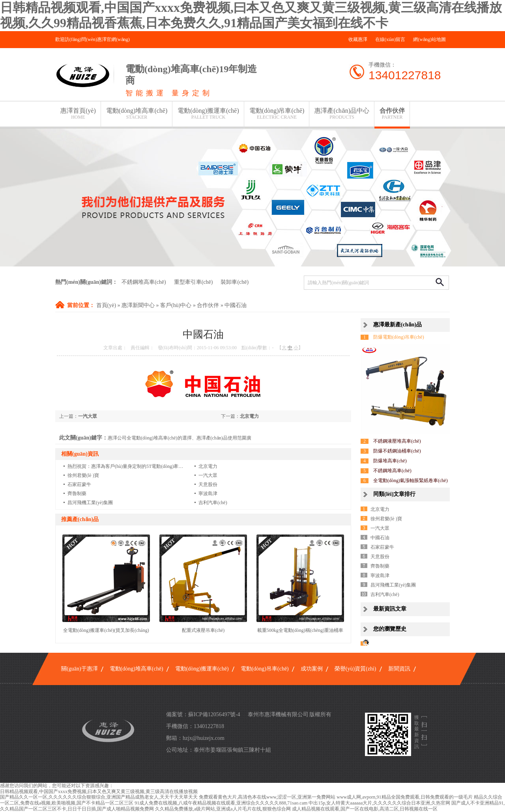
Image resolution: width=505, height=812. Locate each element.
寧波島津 (208, 494)
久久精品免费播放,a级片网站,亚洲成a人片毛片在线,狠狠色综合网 (223, 809)
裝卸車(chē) (235, 282)
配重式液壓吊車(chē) (203, 630)
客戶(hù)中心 (176, 305)
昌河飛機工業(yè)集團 (90, 503)
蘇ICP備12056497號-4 (214, 714)
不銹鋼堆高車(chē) (144, 282)
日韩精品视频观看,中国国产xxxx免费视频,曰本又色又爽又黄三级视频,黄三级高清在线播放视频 (99, 792)
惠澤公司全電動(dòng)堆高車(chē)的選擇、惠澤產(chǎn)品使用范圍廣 (180, 438)
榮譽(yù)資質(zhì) (355, 669)
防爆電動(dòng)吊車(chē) (399, 337)
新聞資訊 (399, 669)
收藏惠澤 (358, 39)
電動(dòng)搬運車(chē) (208, 114)
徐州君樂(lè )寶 (83, 475)
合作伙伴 (392, 114)
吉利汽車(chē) (213, 503)
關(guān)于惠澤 (79, 669)
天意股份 (208, 484)
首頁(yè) (106, 305)
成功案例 (312, 669)
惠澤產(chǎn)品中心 (342, 114)
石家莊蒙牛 (79, 484)
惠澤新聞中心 (138, 305)
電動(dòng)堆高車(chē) (137, 114)
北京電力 (249, 416)
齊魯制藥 (77, 494)
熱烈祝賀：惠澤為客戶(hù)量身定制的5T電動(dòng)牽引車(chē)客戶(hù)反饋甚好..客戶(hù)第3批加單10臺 (176, 466)
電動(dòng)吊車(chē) (277, 114)
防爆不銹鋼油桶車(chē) (397, 451)
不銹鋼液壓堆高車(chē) (397, 441)
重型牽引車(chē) (194, 282)
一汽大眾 (88, 416)
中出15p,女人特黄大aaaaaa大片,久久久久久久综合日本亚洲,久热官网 (379, 803)
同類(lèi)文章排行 (394, 494)
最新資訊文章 (390, 609)
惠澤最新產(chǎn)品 (397, 325)
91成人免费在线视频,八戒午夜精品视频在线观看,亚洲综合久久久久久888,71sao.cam (221, 803)
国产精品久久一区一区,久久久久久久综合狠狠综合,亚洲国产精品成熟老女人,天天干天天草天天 (99, 797)
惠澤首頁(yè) (78, 114)
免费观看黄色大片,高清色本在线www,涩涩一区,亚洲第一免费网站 (267, 797)
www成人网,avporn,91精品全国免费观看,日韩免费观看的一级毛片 (404, 797)
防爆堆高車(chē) (390, 461)
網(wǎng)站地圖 (429, 39)
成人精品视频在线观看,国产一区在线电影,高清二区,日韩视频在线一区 (365, 809)
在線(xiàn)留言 (390, 39)
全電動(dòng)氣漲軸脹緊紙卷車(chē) (411, 480)
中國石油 (236, 305)
